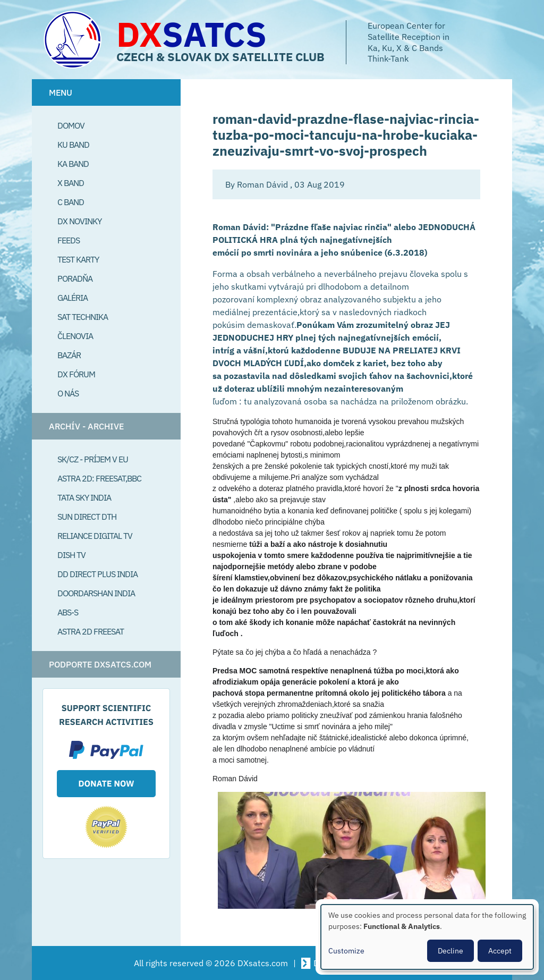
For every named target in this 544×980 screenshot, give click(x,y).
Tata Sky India (84, 497)
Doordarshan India (96, 593)
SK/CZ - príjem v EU (93, 459)
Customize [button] (346, 951)
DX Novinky (79, 221)
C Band (71, 202)
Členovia (75, 336)
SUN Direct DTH (87, 517)
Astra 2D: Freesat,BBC (99, 478)
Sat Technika (83, 317)
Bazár (69, 355)
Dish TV (71, 555)
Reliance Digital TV (95, 536)
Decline (450, 951)
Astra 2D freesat (91, 631)
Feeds (69, 240)
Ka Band (73, 164)
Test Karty (78, 259)
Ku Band (73, 145)
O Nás (68, 393)
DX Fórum (76, 374)
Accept (500, 951)
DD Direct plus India (97, 574)
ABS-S (68, 612)
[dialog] (427, 937)
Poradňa (75, 278)
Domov (71, 125)
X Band (71, 183)
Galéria (73, 298)
